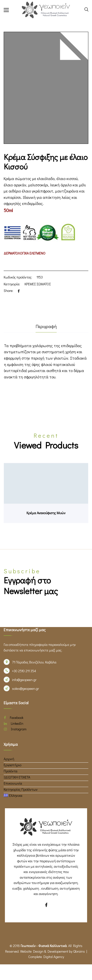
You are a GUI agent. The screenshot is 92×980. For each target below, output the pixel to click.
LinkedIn (14, 723)
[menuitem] (13, 796)
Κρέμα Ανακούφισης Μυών (46, 513)
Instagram (15, 729)
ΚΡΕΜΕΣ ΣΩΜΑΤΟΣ (38, 284)
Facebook (14, 718)
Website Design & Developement (44, 951)
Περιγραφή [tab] (46, 326)
